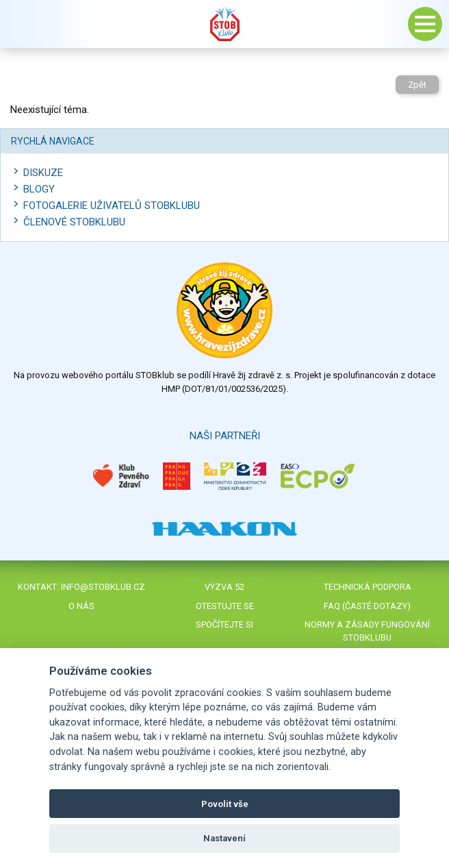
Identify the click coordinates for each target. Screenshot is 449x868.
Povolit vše (225, 804)
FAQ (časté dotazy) (367, 606)
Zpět (417, 85)
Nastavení (224, 838)
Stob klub (224, 24)
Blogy (39, 189)
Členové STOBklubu (74, 222)
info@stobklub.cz (103, 587)
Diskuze (43, 173)
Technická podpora (368, 587)
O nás (81, 606)
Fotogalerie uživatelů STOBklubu (112, 206)
